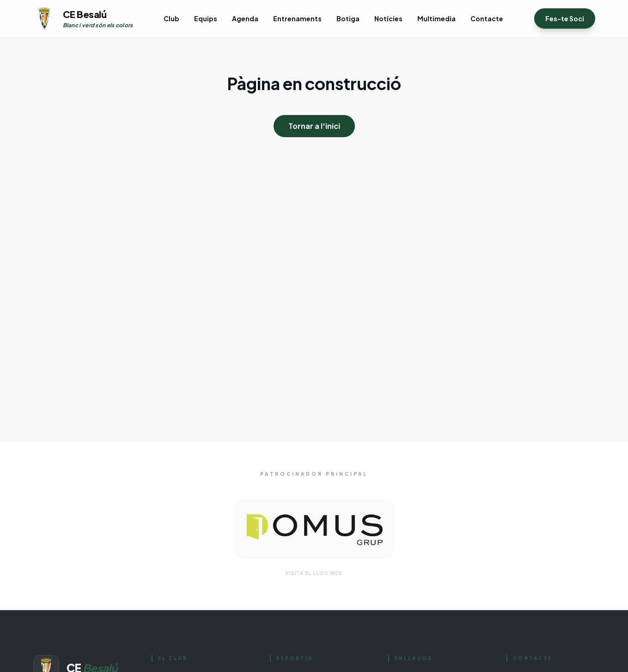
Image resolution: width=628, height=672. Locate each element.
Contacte (487, 18)
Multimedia (436, 18)
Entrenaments (297, 18)
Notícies (388, 18)
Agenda (245, 18)
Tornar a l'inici (314, 126)
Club (171, 18)
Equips (206, 18)
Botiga (348, 18)
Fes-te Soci (565, 18)
